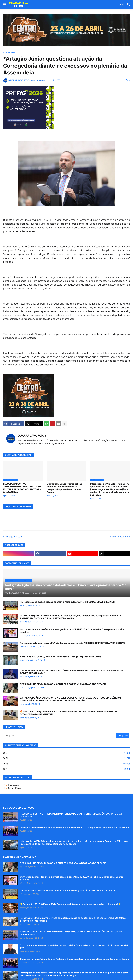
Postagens (12, 785)
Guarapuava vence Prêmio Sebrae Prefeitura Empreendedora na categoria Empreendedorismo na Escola (64, 488)
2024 (66, 758)
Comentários (13, 788)
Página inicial (10, 53)
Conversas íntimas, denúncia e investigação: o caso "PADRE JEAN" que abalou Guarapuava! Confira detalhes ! (72, 631)
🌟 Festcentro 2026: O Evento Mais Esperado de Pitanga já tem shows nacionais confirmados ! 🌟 (70, 904)
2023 (66, 753)
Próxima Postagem (119, 537)
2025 (66, 764)
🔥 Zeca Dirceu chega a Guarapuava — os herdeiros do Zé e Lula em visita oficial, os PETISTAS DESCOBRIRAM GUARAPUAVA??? (69, 713)
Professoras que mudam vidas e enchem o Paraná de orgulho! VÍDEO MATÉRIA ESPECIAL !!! (68, 602)
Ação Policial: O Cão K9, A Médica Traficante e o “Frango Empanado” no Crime (60, 657)
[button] (4, 5)
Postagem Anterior (14, 537)
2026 (66, 769)
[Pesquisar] (60, 736)
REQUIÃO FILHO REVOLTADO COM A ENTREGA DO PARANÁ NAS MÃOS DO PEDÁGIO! (64, 684)
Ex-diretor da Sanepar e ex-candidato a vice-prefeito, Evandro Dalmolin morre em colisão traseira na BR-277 (75, 947)
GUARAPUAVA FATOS (32, 436)
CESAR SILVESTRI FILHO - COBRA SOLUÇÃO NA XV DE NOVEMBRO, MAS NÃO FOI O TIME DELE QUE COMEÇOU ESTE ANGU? (71, 672)
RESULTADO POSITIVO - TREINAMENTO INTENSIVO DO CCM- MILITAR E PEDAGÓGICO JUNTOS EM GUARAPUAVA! (22, 488)
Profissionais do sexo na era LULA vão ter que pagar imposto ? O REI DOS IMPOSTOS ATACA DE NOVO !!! (74, 643)
